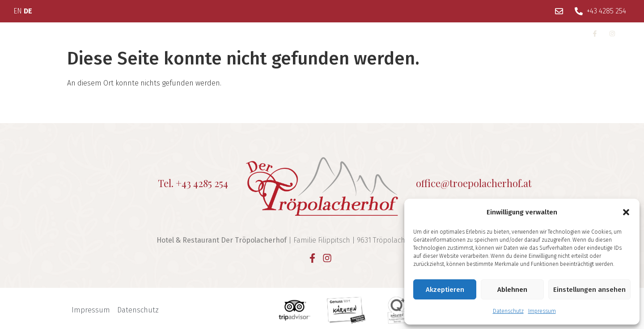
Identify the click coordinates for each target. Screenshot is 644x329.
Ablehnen (512, 290)
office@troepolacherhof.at (474, 183)
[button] (626, 212)
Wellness (166, 33)
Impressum (542, 311)
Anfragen (449, 33)
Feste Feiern (272, 33)
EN (18, 11)
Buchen (495, 33)
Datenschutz (508, 311)
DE (28, 11)
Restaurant (216, 33)
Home (19, 33)
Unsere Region (340, 33)
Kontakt (402, 33)
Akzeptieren (445, 290)
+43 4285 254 (202, 183)
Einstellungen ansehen (589, 290)
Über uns (61, 33)
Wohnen (114, 33)
